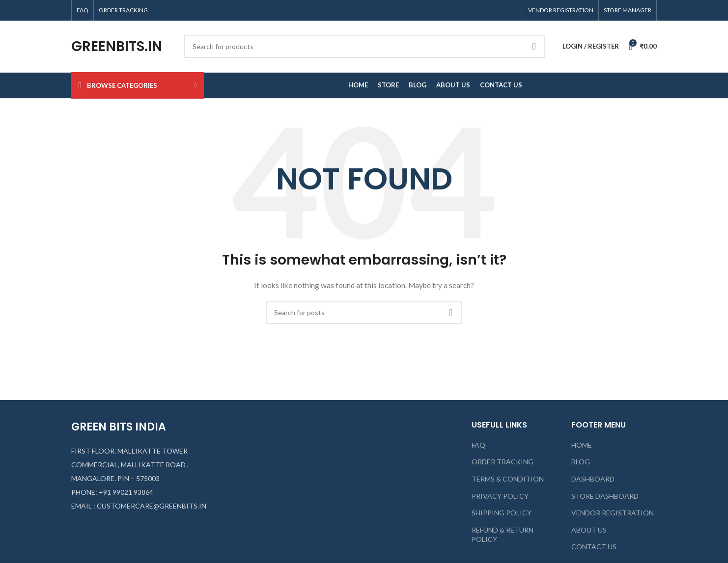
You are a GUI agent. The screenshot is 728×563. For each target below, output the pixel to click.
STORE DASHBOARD (605, 496)
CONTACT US (594, 547)
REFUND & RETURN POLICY (503, 535)
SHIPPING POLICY (502, 513)
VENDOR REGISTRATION (613, 513)
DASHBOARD (593, 479)
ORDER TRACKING (503, 462)
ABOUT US (589, 530)
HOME (582, 445)
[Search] (365, 47)
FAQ (478, 445)
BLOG (581, 462)
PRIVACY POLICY (500, 496)
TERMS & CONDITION (508, 479)
